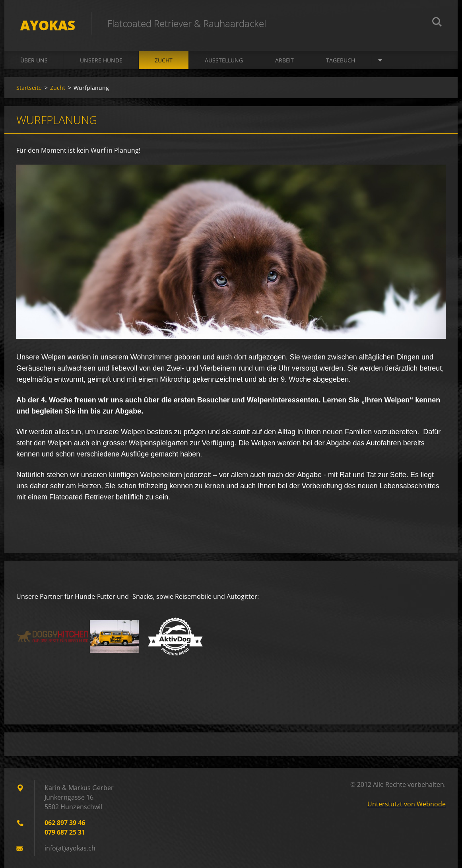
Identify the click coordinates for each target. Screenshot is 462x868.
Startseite (29, 88)
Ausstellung (224, 60)
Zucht (164, 60)
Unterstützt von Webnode (407, 804)
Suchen (437, 23)
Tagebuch (341, 60)
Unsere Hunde (101, 60)
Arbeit (284, 60)
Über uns (34, 60)
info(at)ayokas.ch (70, 848)
